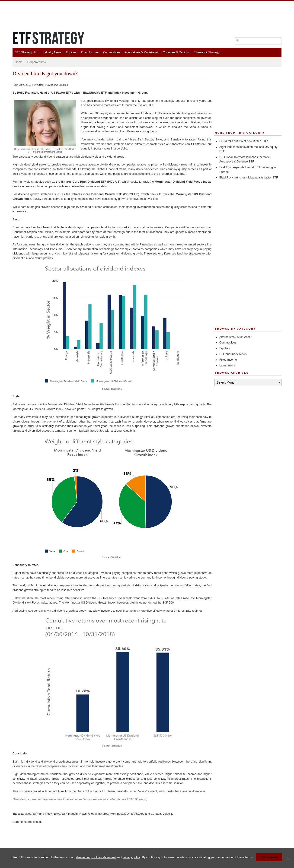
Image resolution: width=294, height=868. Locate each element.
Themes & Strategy (207, 52)
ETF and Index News (47, 814)
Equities (71, 52)
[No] (288, 858)
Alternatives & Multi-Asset (141, 52)
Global (93, 814)
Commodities (112, 52)
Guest (41, 85)
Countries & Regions (176, 52)
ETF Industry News (74, 814)
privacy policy (131, 857)
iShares (103, 814)
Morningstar (118, 814)
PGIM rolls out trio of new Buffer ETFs (244, 141)
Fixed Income (90, 52)
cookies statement (104, 857)
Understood (269, 857)
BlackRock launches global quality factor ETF (249, 178)
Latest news (227, 366)
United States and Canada (144, 814)
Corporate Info (37, 62)
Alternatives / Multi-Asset (235, 337)
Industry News (52, 52)
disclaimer (83, 857)
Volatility (168, 814)
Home (19, 62)
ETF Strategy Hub (27, 52)
